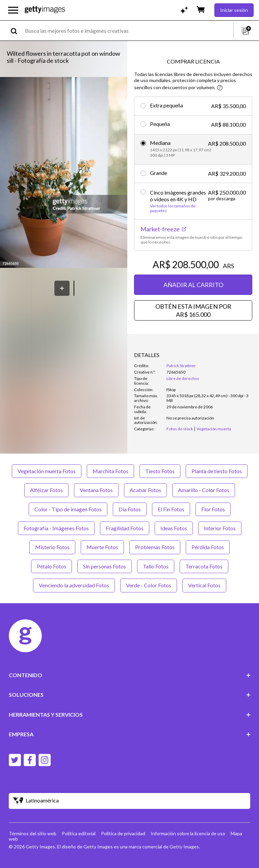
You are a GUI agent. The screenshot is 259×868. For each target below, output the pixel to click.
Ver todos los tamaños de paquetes (173, 208)
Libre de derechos (183, 378)
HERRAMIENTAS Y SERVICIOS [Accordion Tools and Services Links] (130, 714)
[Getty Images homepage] (45, 10)
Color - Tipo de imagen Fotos (68, 509)
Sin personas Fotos (105, 566)
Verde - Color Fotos (149, 585)
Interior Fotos (220, 528)
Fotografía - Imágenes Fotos (56, 528)
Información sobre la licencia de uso (188, 833)
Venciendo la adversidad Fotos (74, 585)
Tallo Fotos (156, 566)
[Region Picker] (130, 801)
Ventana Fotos (96, 490)
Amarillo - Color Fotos (204, 490)
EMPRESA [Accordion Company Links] (130, 734)
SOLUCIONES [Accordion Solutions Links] (130, 695)
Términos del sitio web (33, 833)
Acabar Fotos (145, 490)
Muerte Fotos (102, 547)
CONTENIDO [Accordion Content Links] (130, 675)
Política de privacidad (123, 833)
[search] (17, 31)
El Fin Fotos (171, 509)
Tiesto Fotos (160, 471)
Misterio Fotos (52, 547)
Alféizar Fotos (46, 490)
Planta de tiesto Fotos (217, 471)
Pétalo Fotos (51, 566)
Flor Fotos (213, 509)
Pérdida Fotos (208, 547)
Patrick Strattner (181, 366)
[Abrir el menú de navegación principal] (13, 10)
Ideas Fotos (174, 528)
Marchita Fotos (110, 471)
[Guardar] (62, 288)
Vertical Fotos (204, 585)
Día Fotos (130, 509)
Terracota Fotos (204, 566)
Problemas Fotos (155, 547)
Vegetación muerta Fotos (47, 471)
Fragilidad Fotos (125, 528)
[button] (64, 173)
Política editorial (79, 833)
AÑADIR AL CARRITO (193, 285)
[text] (128, 31)
